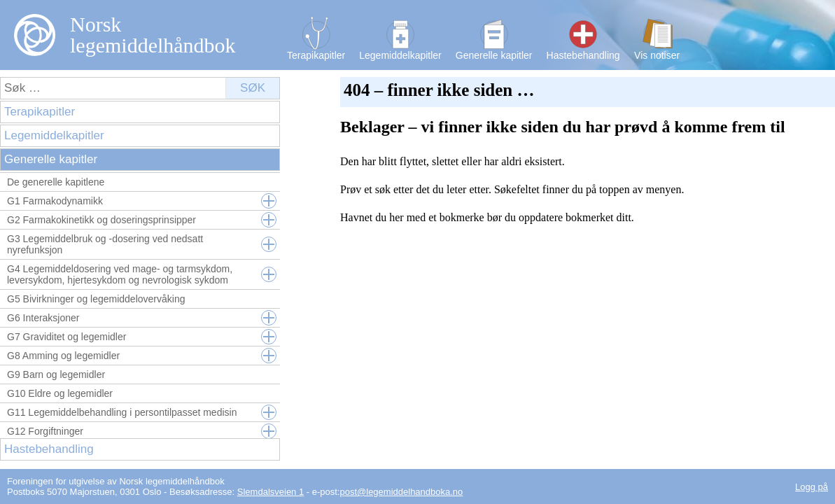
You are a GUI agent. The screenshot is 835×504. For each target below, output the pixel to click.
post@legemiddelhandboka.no (401, 492)
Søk (253, 88)
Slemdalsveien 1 (271, 492)
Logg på (812, 487)
